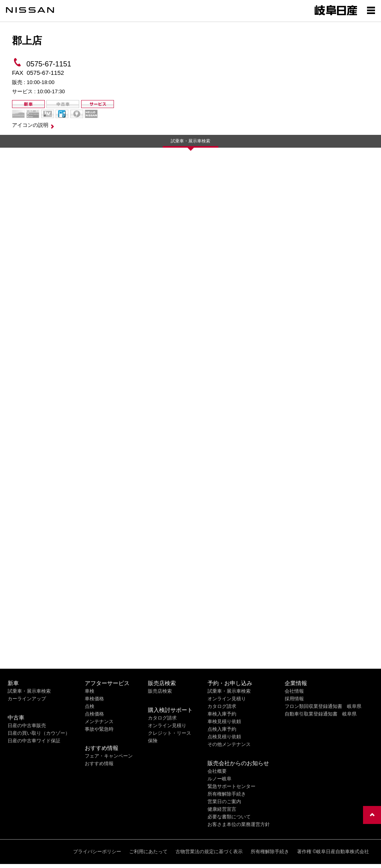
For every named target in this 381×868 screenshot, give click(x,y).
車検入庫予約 (222, 714)
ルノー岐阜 (219, 779)
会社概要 (217, 771)
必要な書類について (229, 817)
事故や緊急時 (99, 729)
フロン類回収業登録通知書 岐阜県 (323, 706)
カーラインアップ (27, 699)
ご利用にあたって (148, 852)
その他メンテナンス (229, 744)
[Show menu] (371, 10)
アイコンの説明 (30, 125)
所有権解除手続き (227, 794)
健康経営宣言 (222, 809)
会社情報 (294, 691)
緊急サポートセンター (231, 786)
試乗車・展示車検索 (190, 141)
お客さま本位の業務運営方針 (239, 824)
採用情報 (294, 699)
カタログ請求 (162, 718)
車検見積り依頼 (224, 722)
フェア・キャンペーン (109, 756)
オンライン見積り (167, 726)
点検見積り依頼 (224, 737)
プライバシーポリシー (97, 852)
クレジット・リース (170, 733)
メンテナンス (99, 722)
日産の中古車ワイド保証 (34, 741)
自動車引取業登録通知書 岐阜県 (321, 714)
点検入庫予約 (222, 729)
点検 (90, 706)
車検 (90, 691)
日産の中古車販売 (27, 726)
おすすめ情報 (99, 764)
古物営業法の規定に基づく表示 (209, 852)
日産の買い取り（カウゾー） (39, 733)
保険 (153, 741)
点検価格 (94, 714)
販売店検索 (160, 691)
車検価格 (94, 699)
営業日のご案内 (224, 802)
